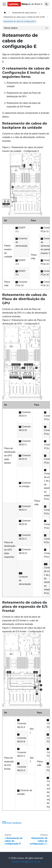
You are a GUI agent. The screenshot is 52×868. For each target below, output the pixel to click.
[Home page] (5, 13)
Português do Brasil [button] (29, 4)
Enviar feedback (12, 823)
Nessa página (11, 28)
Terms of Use (34, 862)
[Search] (47, 4)
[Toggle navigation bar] (4, 4)
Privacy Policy (19, 862)
